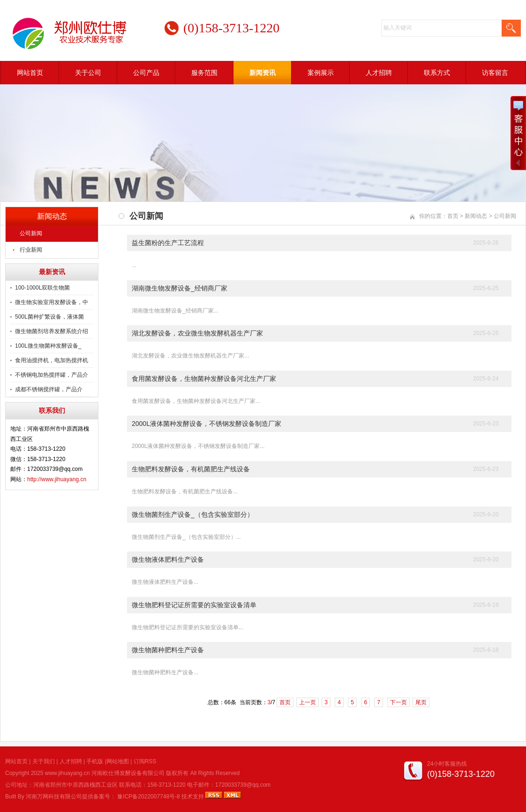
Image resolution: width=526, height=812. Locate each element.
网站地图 (118, 761)
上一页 (308, 702)
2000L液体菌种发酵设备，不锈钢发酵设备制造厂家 (207, 424)
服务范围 (204, 73)
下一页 (398, 702)
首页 (453, 216)
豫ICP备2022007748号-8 (148, 797)
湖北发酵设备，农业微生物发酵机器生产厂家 (197, 333)
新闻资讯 (263, 73)
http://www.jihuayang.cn (57, 479)
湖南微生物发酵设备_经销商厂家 (180, 288)
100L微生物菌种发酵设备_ (48, 346)
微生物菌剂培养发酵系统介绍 (52, 331)
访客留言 (495, 73)
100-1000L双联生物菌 (42, 288)
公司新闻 (31, 233)
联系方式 (437, 73)
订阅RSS (145, 761)
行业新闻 (31, 250)
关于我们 (44, 761)
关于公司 (88, 73)
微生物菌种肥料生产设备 (168, 650)
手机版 (95, 761)
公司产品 (146, 73)
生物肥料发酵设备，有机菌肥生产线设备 (191, 469)
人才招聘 (379, 73)
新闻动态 (476, 216)
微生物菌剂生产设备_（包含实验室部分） (193, 514)
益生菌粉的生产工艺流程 (168, 243)
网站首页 (30, 73)
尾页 (421, 702)
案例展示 (321, 73)
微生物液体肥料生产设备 (168, 559)
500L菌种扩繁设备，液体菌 (49, 317)
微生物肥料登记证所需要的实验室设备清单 (194, 605)
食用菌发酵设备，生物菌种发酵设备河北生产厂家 (204, 379)
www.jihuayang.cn (68, 773)
